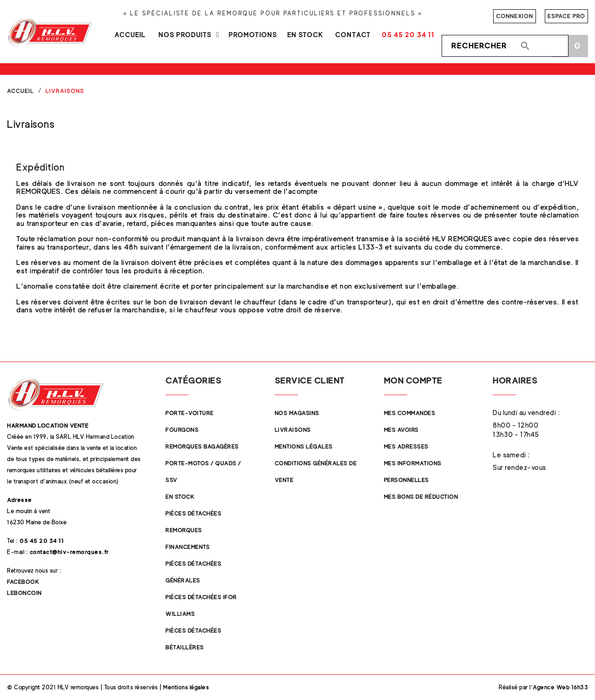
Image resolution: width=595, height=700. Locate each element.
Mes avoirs (401, 430)
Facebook (23, 582)
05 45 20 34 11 (408, 35)
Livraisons (293, 430)
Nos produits (185, 35)
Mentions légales (304, 446)
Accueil (130, 35)
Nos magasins (297, 413)
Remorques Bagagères (202, 446)
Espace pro (566, 16)
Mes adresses (406, 446)
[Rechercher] (505, 46)
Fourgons (182, 430)
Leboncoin (24, 593)
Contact (353, 35)
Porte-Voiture (190, 413)
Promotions (253, 35)
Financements (188, 547)
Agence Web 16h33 (560, 687)
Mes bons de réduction (421, 497)
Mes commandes (410, 413)
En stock (305, 35)
